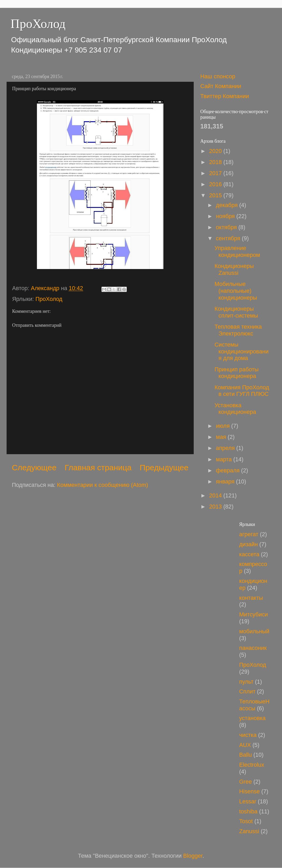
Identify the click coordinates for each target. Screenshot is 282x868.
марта (225, 459)
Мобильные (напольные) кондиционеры (236, 291)
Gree (246, 782)
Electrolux (252, 765)
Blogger (193, 856)
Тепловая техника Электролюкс (238, 330)
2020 (216, 151)
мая (222, 437)
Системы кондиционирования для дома (242, 351)
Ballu (246, 755)
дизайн (249, 544)
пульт (246, 682)
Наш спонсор (218, 76)
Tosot (246, 821)
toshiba (249, 811)
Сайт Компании (221, 86)
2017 (216, 173)
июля (223, 426)
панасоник (253, 648)
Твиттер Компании (225, 96)
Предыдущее (164, 467)
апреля (226, 448)
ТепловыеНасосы (254, 705)
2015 (216, 195)
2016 (216, 184)
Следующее (34, 467)
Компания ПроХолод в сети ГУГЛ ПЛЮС (242, 391)
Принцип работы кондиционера (237, 373)
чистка (248, 735)
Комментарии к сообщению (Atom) (102, 485)
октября (227, 227)
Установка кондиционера (235, 409)
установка (252, 718)
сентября (229, 238)
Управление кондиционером (237, 251)
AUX (245, 745)
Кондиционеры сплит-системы (236, 312)
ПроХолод (38, 24)
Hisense (250, 791)
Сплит (247, 691)
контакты (251, 598)
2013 (216, 507)
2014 (216, 495)
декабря (227, 205)
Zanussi (249, 831)
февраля (228, 470)
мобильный (254, 631)
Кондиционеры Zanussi (234, 269)
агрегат (249, 534)
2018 (216, 162)
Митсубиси (254, 614)
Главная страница (98, 467)
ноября (226, 216)
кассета (249, 554)
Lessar (248, 801)
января (226, 481)
